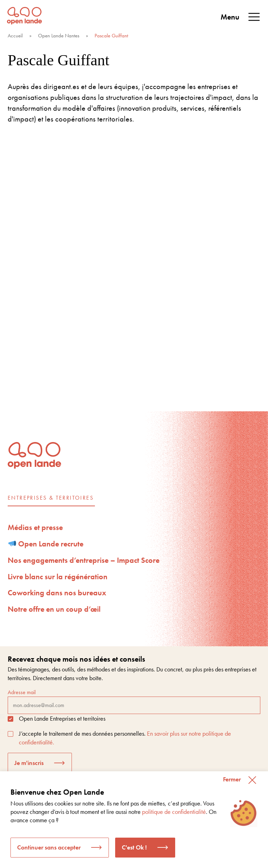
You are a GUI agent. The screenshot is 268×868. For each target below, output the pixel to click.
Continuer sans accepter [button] (49, 847)
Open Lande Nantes (59, 36)
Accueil (15, 36)
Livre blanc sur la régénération (58, 577)
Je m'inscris (29, 763)
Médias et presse (35, 527)
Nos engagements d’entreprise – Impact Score (84, 560)
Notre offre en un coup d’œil (54, 609)
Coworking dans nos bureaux (57, 593)
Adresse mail (134, 701)
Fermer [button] (232, 779)
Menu (241, 17)
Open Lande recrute (46, 544)
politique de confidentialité (174, 812)
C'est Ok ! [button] (134, 847)
